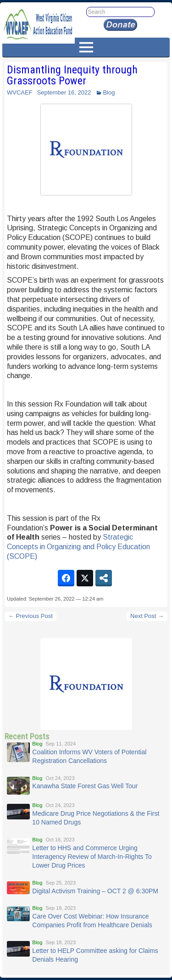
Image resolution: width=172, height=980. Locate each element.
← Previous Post (31, 616)
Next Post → (147, 616)
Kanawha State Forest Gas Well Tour (85, 786)
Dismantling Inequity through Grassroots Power (72, 75)
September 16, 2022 (64, 92)
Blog (109, 92)
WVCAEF (20, 92)
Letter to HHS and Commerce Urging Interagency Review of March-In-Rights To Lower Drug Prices (92, 857)
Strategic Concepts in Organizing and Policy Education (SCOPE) (78, 547)
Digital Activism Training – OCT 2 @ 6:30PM (95, 891)
